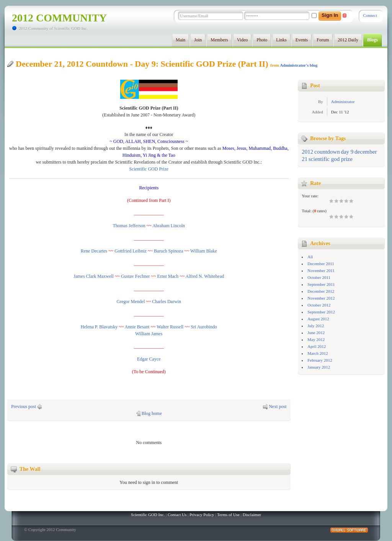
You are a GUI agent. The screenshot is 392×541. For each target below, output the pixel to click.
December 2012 (321, 291)
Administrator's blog (299, 65)
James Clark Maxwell (94, 276)
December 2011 (321, 264)
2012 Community (59, 18)
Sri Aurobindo (204, 327)
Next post (278, 407)
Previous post (24, 407)
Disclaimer (252, 515)
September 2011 (321, 284)
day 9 (347, 152)
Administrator (343, 102)
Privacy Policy (202, 515)
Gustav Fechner (136, 276)
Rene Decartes (94, 251)
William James (149, 334)
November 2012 (321, 298)
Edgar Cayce (149, 359)
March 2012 (318, 353)
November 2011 (321, 270)
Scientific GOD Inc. (148, 515)
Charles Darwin (167, 302)
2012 (307, 152)
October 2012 (319, 305)
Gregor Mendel (131, 302)
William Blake (204, 251)
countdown (327, 152)
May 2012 (316, 339)
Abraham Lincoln (169, 226)
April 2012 (317, 346)
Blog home (152, 413)
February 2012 (320, 360)
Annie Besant (137, 327)
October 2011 (319, 277)
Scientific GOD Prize (149, 169)
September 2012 (321, 312)
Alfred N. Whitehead (205, 276)
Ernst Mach (168, 276)
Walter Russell (170, 327)
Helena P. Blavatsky (99, 327)
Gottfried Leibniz (131, 251)
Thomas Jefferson (129, 226)
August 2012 (318, 319)
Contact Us (177, 515)
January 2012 (319, 367)
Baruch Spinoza (168, 251)
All (310, 257)
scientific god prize (331, 159)
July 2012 (316, 326)
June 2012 (316, 333)
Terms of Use (228, 515)
